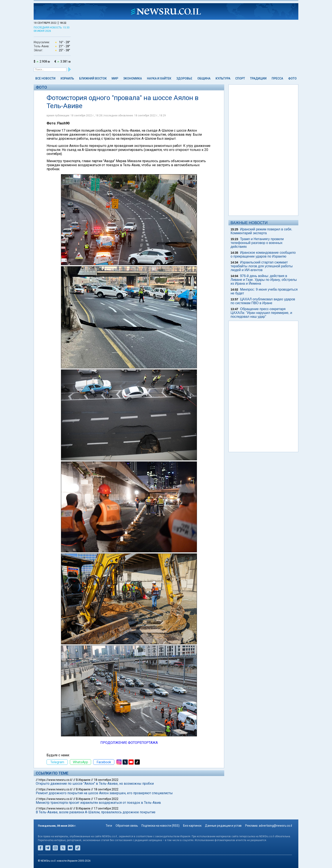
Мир (115, 78)
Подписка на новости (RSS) (160, 826)
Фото (292, 78)
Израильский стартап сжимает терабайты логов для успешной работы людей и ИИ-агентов (262, 266)
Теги (109, 826)
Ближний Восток (93, 78)
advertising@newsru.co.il (275, 826)
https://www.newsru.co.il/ (56, 780)
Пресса (277, 78)
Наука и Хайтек (159, 78)
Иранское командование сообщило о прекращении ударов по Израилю (263, 254)
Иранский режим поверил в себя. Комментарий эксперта (261, 231)
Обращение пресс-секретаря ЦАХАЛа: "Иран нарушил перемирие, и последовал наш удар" (261, 313)
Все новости (45, 78)
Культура (223, 78)
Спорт (240, 78)
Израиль (67, 78)
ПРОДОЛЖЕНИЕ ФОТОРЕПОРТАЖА (129, 743)
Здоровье (184, 78)
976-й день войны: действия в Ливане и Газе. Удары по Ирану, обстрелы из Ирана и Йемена (264, 280)
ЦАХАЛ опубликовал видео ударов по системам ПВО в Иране (263, 301)
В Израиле (83, 780)
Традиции (258, 78)
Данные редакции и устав (223, 826)
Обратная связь (127, 826)
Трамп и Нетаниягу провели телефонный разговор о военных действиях (257, 243)
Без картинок (192, 826)
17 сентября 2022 (106, 799)
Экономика (133, 78)
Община (204, 78)
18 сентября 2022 (106, 780)
